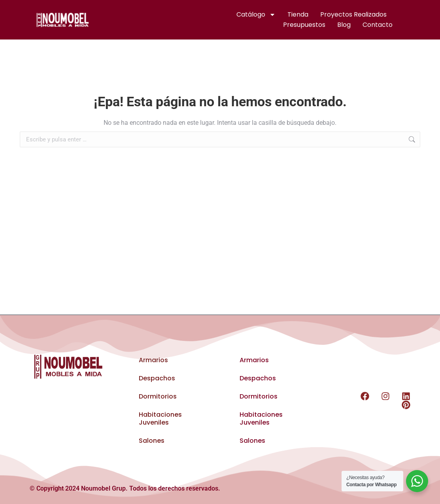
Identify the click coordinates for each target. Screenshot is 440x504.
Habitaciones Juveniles (160, 418)
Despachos (157, 378)
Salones (152, 441)
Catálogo (256, 15)
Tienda (298, 14)
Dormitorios (158, 396)
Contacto (378, 25)
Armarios (153, 360)
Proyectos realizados (353, 14)
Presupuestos (304, 25)
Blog (344, 25)
